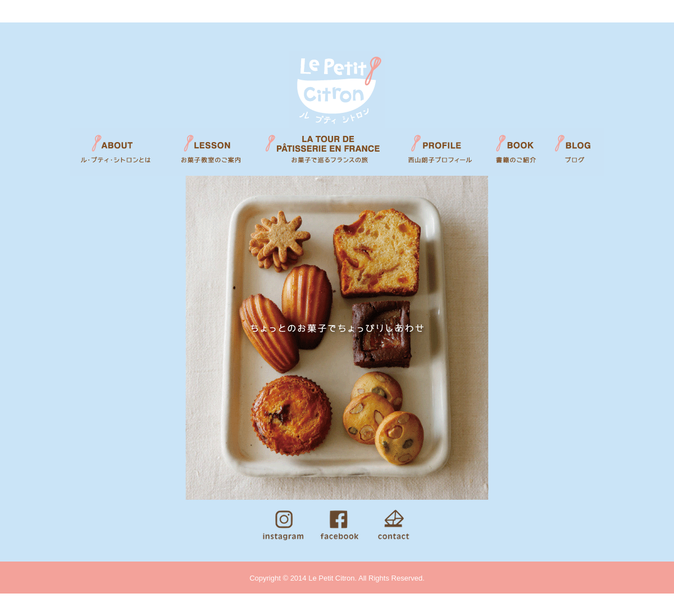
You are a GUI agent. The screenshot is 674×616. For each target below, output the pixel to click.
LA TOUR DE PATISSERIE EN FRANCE (326, 152)
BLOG (577, 152)
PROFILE (441, 152)
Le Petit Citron (337, 89)
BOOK (515, 152)
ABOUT (118, 152)
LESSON (208, 152)
